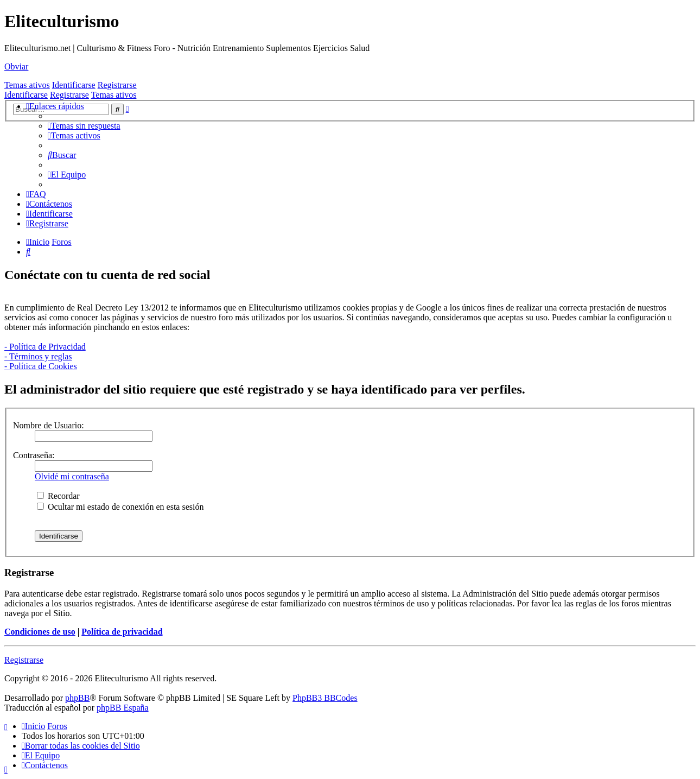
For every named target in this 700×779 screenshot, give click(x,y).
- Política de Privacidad (45, 347)
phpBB (77, 698)
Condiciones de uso (40, 632)
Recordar (58, 496)
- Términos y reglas (38, 356)
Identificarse (74, 85)
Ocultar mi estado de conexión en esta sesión (120, 507)
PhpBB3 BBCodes (325, 698)
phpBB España (123, 708)
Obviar (16, 66)
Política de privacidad (122, 632)
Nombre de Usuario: (49, 425)
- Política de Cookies (41, 366)
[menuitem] (84, 126)
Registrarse (117, 85)
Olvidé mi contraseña (72, 476)
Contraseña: (34, 455)
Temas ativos (27, 85)
